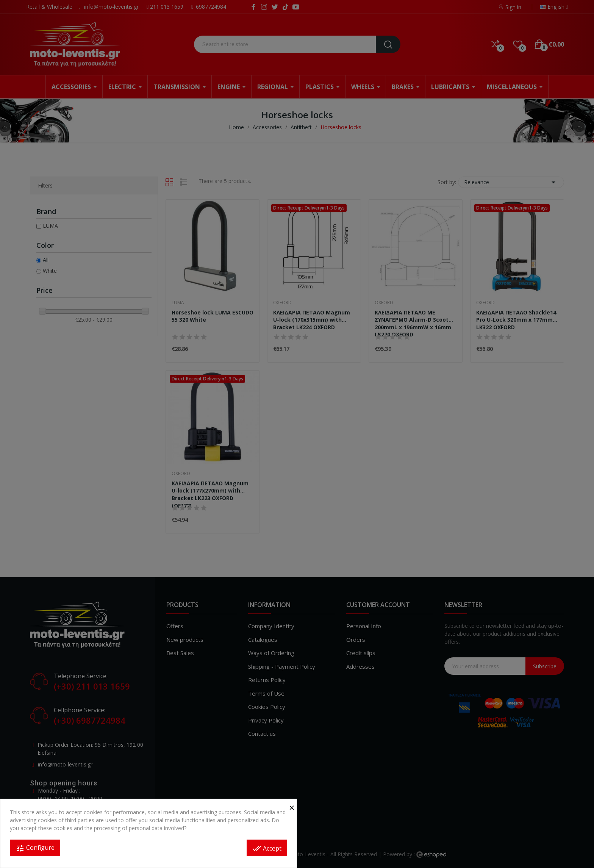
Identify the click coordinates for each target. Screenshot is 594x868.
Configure (35, 848)
